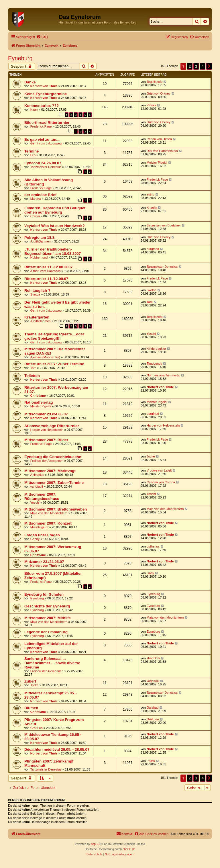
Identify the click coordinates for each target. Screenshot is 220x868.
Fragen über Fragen (42, 535)
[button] (209, 66)
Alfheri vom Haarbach (46, 271)
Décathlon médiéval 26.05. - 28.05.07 (57, 749)
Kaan (34, 110)
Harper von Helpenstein (47, 430)
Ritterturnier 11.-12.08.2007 (49, 267)
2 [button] (190, 66)
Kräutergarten (37, 317)
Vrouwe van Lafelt (159, 470)
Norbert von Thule (44, 86)
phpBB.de (129, 849)
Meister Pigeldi (157, 163)
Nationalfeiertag (39, 402)
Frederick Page (41, 126)
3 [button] (196, 66)
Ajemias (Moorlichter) (45, 357)
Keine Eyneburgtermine (46, 94)
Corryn (35, 216)
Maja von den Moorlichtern (49, 513)
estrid (151, 194)
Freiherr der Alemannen (47, 461)
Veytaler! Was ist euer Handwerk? (55, 226)
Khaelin (152, 208)
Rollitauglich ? (37, 291)
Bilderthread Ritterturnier (47, 123)
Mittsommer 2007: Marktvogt (50, 471)
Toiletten (32, 376)
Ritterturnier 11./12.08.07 (46, 279)
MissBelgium (39, 527)
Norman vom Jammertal (163, 375)
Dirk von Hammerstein (162, 151)
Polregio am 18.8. (40, 237)
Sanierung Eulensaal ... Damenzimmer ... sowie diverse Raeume (52, 663)
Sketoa (35, 294)
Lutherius (153, 546)
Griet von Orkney (159, 93)
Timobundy (154, 363)
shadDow (153, 658)
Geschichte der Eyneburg (47, 606)
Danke (30, 82)
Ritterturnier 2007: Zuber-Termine (54, 364)
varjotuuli (37, 486)
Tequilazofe (155, 82)
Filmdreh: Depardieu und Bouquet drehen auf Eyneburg (55, 210)
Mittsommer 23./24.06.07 (46, 414)
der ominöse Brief (40, 195)
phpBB (95, 844)
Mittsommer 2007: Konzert (48, 523)
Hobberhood (39, 257)
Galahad (153, 707)
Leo (33, 155)
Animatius (37, 475)
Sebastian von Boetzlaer (164, 225)
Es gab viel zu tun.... (42, 139)
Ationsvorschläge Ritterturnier (52, 426)
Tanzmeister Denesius (46, 167)
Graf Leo (37, 728)
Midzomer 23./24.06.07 (44, 562)
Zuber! (30, 681)
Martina (36, 199)
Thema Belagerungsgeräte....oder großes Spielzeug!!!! (54, 336)
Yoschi (151, 334)
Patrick (152, 105)
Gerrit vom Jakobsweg (46, 143)
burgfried (153, 249)
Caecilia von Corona (161, 482)
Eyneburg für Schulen (44, 594)
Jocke (151, 456)
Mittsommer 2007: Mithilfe (48, 618)
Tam (150, 302)
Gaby (150, 573)
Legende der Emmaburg (46, 632)
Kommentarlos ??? (42, 106)
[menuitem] (42, 37)
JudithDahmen (41, 241)
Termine (32, 151)
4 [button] (203, 66)
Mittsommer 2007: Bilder (46, 440)
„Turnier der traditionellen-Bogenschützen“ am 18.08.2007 (53, 251)
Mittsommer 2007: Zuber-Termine (54, 483)
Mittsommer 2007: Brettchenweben (56, 509)
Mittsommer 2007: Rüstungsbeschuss (42, 496)
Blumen (31, 708)
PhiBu (151, 761)
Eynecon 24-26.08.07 (43, 163)
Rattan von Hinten (159, 139)
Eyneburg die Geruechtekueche (53, 457)
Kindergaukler (156, 349)
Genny (35, 539)
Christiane (38, 396)
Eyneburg (20, 58)
